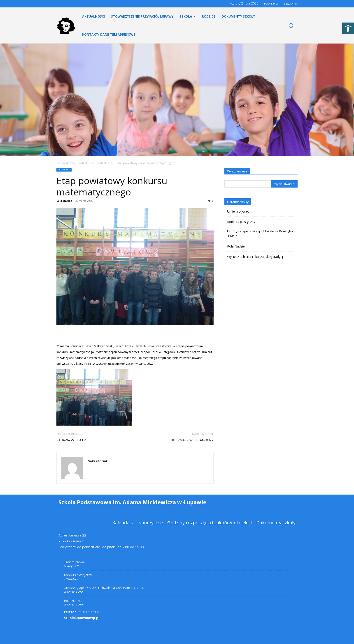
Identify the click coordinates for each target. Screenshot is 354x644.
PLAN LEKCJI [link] (271, 3)
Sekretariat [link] (64, 201)
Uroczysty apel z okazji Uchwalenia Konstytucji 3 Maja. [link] (261, 234)
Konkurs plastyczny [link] (241, 222)
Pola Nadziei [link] (236, 246)
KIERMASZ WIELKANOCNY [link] (193, 440)
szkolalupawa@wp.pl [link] (82, 618)
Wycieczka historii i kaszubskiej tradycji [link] (255, 257)
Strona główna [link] (66, 163)
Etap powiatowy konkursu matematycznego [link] (112, 186)
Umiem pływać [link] (238, 211)
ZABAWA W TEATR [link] (71, 440)
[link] (348, 28)
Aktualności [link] (86, 163)
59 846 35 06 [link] (82, 612)
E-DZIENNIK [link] (291, 4)
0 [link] (211, 201)
